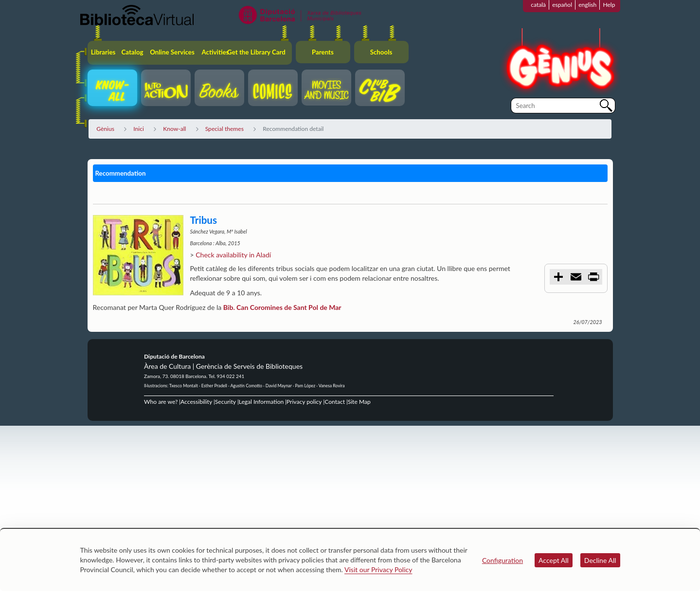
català (538, 5)
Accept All (554, 560)
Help (609, 5)
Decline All (600, 560)
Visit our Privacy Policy (378, 569)
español (562, 5)
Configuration (503, 560)
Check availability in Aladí (233, 255)
